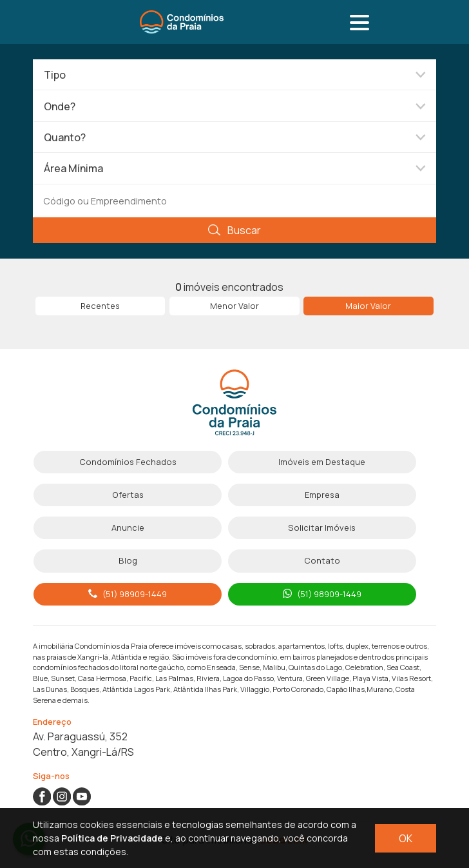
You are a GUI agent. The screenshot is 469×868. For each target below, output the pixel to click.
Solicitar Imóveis (322, 528)
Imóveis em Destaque (322, 462)
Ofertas (128, 495)
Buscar (234, 230)
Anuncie (128, 528)
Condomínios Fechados (128, 462)
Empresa (322, 495)
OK (406, 838)
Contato (322, 560)
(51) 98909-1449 (128, 594)
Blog (128, 560)
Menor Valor (235, 306)
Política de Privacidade (112, 838)
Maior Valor (368, 306)
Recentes (100, 306)
